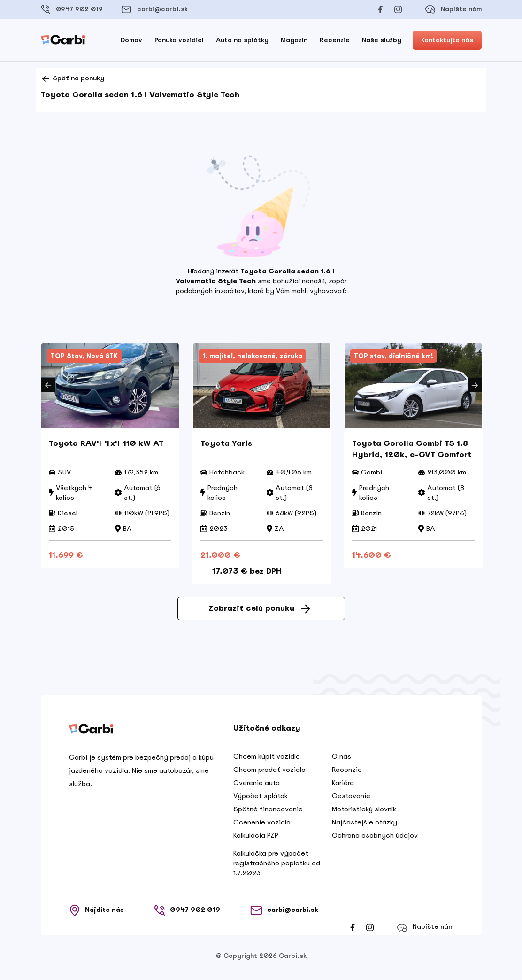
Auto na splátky (242, 40)
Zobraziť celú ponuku (259, 612)
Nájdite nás (96, 914)
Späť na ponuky (73, 79)
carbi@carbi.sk (154, 9)
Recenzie (335, 40)
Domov (131, 40)
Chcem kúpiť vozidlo (267, 760)
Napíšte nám (453, 9)
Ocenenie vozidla (262, 825)
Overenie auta (257, 786)
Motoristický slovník (364, 812)
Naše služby (382, 40)
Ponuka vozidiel (179, 40)
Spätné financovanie (268, 812)
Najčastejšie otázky (365, 825)
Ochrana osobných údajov (375, 839)
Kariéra (343, 786)
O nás (342, 760)
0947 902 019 (72, 9)
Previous (48, 385)
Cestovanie (351, 799)
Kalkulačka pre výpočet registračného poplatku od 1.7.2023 (277, 866)
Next (475, 385)
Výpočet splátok (261, 799)
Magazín (294, 40)
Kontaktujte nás (447, 40)
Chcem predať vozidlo (269, 773)
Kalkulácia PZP (256, 839)
